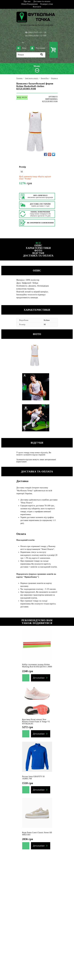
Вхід (21, 48)
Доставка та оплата (42, 1)
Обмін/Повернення (29, 4)
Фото (38, 251)
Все (38, 243)
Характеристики (38, 248)
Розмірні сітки (47, 4)
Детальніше (39, 678)
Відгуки (38, 253)
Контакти (37, 7)
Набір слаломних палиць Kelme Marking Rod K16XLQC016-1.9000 (37, 666)
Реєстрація (38, 48)
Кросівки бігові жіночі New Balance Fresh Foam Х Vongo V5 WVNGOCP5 (36, 722)
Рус (23, 43)
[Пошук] (31, 55)
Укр (19, 43)
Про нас (27, 1)
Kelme (47, 320)
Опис (38, 246)
